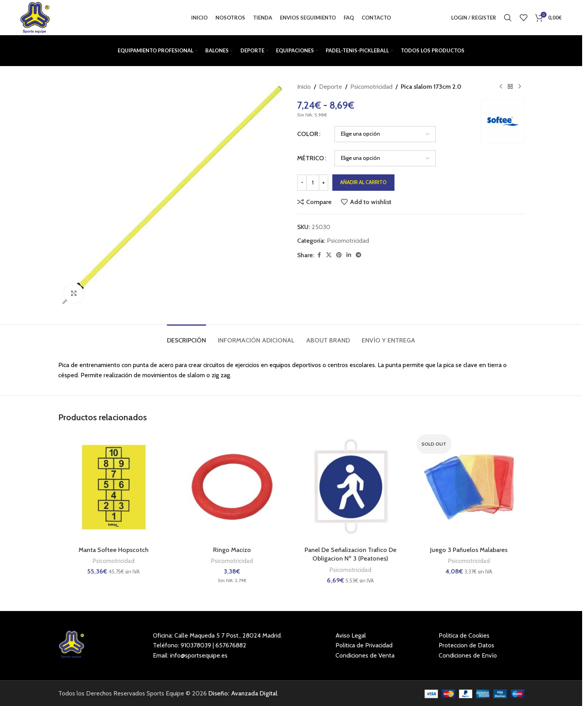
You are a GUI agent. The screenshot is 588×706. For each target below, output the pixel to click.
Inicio (304, 87)
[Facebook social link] (319, 255)
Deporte (331, 87)
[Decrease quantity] (302, 183)
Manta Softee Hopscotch (114, 550)
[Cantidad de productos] (313, 183)
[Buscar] (508, 18)
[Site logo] (35, 17)
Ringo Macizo (232, 550)
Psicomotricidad (371, 87)
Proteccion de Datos (466, 645)
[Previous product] (501, 87)
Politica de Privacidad (364, 645)
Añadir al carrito (363, 182)
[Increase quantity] (324, 183)
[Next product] (520, 87)
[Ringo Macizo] (232, 487)
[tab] (186, 336)
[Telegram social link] (359, 255)
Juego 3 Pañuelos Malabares (469, 550)
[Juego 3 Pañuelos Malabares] (469, 487)
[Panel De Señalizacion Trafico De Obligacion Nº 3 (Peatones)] (350, 487)
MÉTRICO (311, 158)
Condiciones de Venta (365, 655)
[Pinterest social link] (339, 255)
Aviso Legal (351, 635)
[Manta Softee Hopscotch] (114, 487)
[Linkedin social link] (349, 255)
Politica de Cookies (464, 635)
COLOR (308, 134)
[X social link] (329, 255)
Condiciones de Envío (468, 655)
